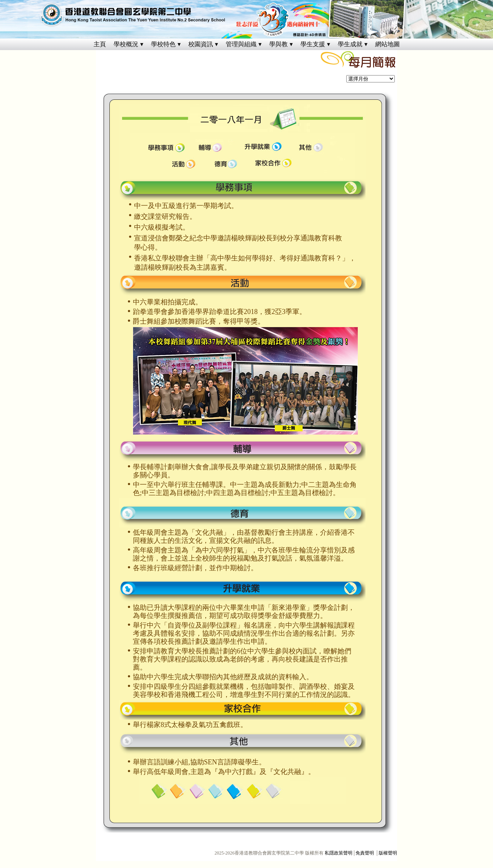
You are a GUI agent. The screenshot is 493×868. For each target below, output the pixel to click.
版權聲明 (388, 853)
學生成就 (350, 44)
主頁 (100, 44)
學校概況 (126, 44)
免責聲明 (365, 853)
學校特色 (163, 44)
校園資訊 (201, 44)
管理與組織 (241, 44)
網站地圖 (387, 44)
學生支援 (313, 44)
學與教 (278, 44)
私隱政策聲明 (339, 853)
